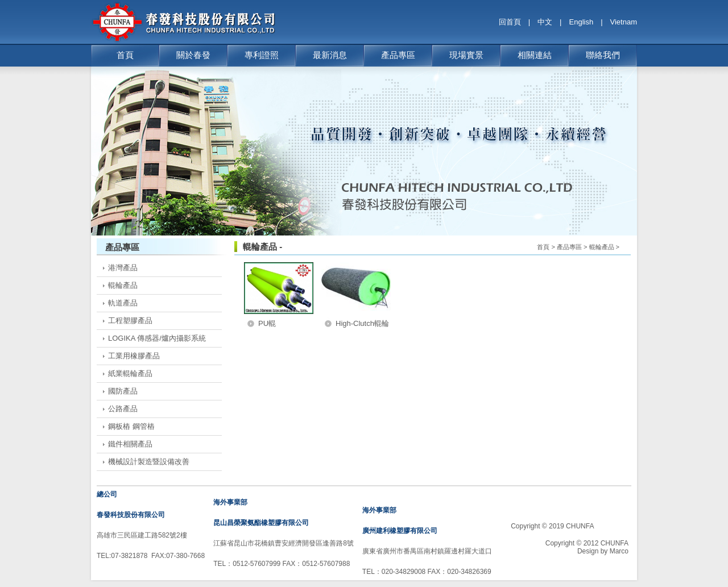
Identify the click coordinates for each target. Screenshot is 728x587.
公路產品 (123, 409)
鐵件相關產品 (130, 444)
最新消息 (330, 55)
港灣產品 (123, 268)
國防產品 (123, 391)
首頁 (125, 55)
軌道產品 (123, 303)
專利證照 (262, 55)
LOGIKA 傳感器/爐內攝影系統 (157, 338)
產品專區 (398, 55)
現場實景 (466, 55)
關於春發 (193, 55)
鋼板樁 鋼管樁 (131, 426)
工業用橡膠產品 (134, 356)
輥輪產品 (123, 285)
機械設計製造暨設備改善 (149, 462)
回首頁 (510, 22)
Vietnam (624, 22)
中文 (545, 22)
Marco (619, 551)
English (582, 22)
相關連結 (535, 55)
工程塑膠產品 (130, 321)
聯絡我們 (603, 55)
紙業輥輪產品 (130, 373)
